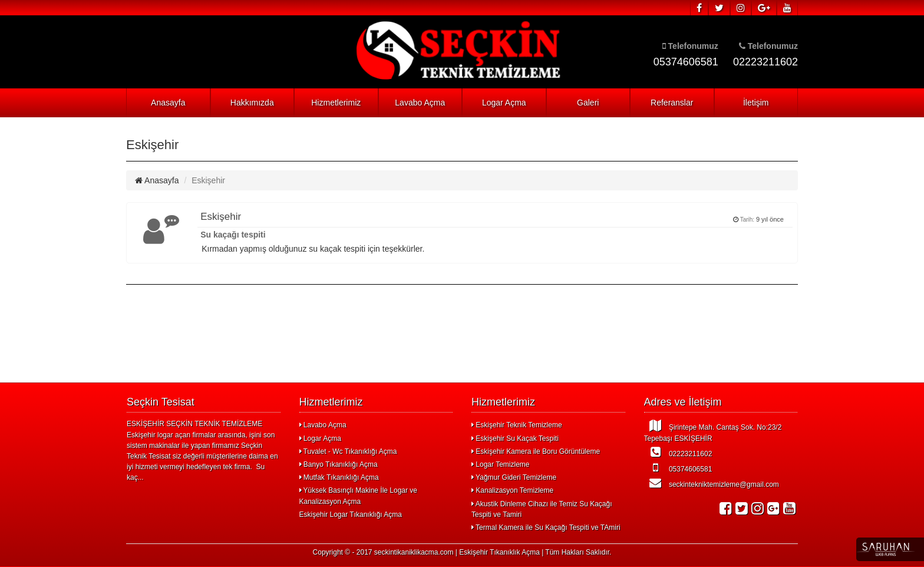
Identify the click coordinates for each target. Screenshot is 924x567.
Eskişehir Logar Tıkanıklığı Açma (351, 515)
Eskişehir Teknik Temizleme (517, 425)
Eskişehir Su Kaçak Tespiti (515, 439)
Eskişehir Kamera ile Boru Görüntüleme (536, 451)
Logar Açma (504, 103)
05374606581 (678, 467)
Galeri (588, 103)
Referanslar (672, 103)
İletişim (756, 103)
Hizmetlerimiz (336, 103)
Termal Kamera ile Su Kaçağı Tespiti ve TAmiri (546, 528)
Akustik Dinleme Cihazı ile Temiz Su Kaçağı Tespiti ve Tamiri (542, 509)
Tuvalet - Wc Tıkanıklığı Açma (348, 451)
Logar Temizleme (501, 464)
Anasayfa (168, 103)
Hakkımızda (252, 103)
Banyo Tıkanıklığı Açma (339, 464)
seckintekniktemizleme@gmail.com (712, 483)
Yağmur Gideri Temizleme (514, 477)
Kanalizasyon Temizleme (512, 490)
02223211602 (678, 452)
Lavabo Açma (420, 103)
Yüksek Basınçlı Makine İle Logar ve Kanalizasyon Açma (359, 496)
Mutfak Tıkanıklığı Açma (339, 477)
